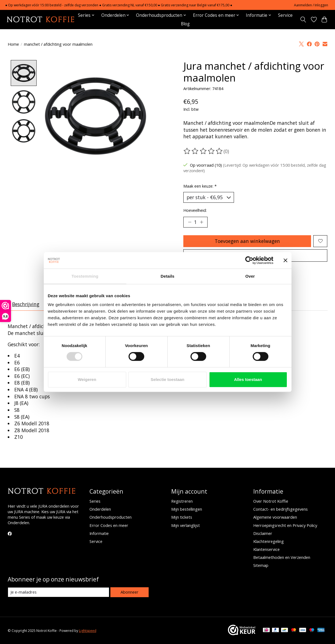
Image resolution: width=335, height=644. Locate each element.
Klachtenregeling (269, 541)
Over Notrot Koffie (271, 501)
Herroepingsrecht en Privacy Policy (285, 525)
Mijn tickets (182, 517)
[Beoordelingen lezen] (203, 151)
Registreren (182, 501)
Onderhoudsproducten (111, 517)
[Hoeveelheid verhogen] (201, 222)
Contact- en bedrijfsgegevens (280, 509)
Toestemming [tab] (85, 276)
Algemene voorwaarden (275, 517)
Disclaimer (263, 533)
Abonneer (130, 592)
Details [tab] (168, 276)
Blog (185, 24)
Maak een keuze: (200, 186)
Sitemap (261, 565)
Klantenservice (266, 549)
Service (285, 15)
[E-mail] (58, 592)
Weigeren (87, 379)
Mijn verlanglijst (186, 525)
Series (95, 501)
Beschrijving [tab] (26, 304)
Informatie (99, 533)
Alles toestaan (248, 379)
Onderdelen (100, 509)
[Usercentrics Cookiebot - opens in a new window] (249, 260)
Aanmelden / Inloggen (311, 5)
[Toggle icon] (303, 20)
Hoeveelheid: (195, 210)
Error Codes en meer (109, 525)
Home (13, 44)
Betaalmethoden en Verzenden (282, 557)
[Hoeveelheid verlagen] (189, 222)
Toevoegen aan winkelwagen (247, 241)
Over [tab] (250, 276)
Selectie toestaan (167, 379)
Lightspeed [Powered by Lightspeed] (88, 631)
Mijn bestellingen (187, 509)
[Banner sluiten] (285, 260)
